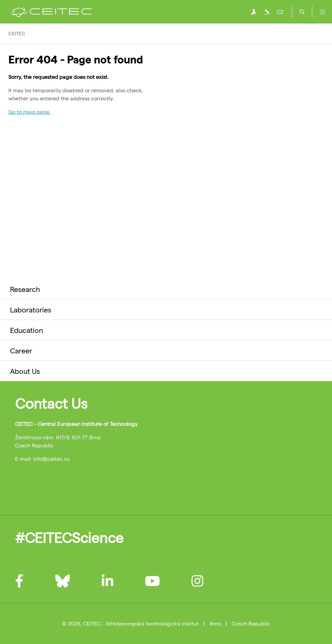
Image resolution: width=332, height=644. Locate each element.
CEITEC (17, 33)
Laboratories (31, 309)
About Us (25, 371)
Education (26, 330)
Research (25, 289)
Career (21, 350)
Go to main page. (30, 112)
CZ (280, 12)
